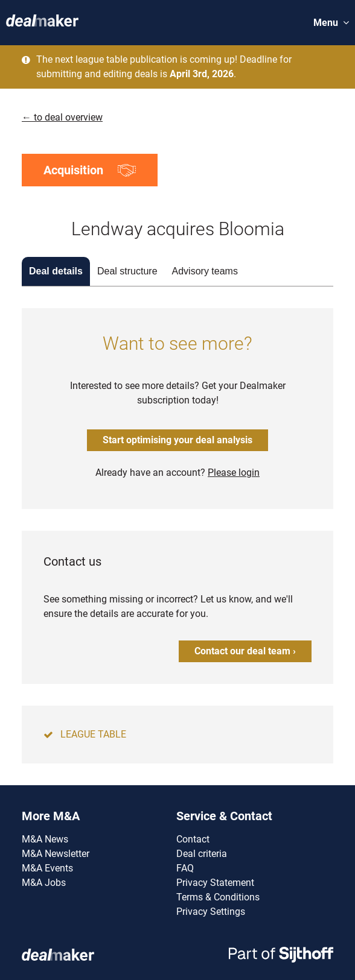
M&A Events (47, 868)
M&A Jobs (44, 883)
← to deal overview (62, 117)
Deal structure (127, 271)
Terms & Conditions (218, 897)
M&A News (45, 839)
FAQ (185, 868)
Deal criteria (202, 854)
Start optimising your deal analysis (177, 440)
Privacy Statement (215, 883)
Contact (193, 839)
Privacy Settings (211, 912)
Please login (234, 473)
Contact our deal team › (245, 651)
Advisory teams (205, 271)
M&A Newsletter (56, 854)
